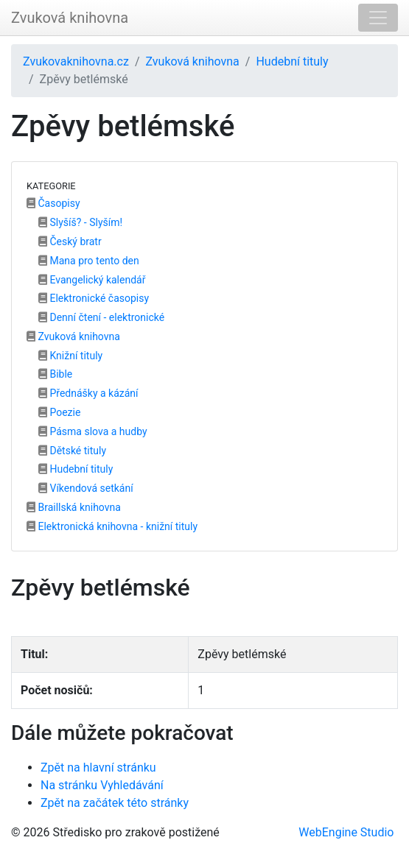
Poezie (59, 412)
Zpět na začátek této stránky (115, 803)
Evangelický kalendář (92, 280)
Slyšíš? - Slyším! (80, 222)
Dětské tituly (72, 451)
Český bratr (70, 241)
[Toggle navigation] (378, 18)
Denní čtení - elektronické (101, 317)
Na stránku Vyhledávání (102, 785)
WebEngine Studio (346, 832)
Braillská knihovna (74, 507)
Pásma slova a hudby (93, 431)
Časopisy (53, 203)
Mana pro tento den (89, 261)
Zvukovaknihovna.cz (76, 61)
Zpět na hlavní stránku (98, 768)
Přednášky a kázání (88, 393)
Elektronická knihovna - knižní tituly (112, 526)
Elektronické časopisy (94, 298)
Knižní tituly (70, 356)
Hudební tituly (292, 61)
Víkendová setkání (86, 488)
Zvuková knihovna (70, 18)
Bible (55, 374)
